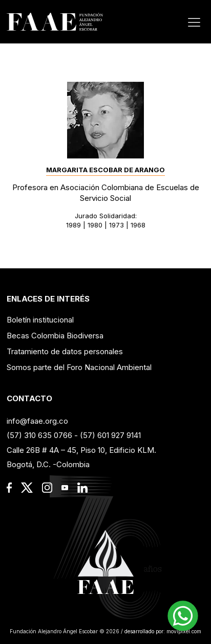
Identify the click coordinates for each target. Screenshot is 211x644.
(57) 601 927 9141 (110, 435)
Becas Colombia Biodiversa (55, 336)
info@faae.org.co (37, 421)
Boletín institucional (40, 320)
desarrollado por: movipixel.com (162, 631)
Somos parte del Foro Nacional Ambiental (79, 367)
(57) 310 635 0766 (39, 435)
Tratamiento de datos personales (65, 351)
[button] (183, 616)
